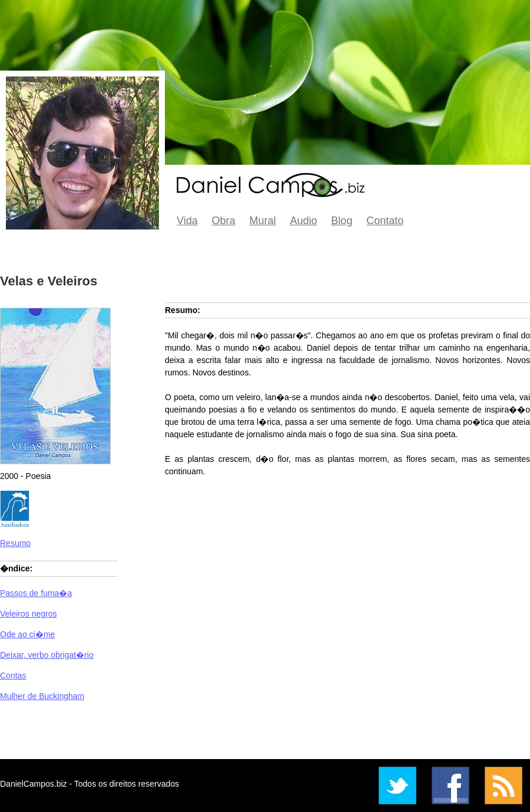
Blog (342, 221)
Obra (224, 221)
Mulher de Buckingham (42, 696)
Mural (263, 221)
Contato (385, 221)
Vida (187, 221)
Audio (303, 221)
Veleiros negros (29, 614)
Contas (13, 675)
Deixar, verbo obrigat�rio (47, 655)
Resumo (15, 543)
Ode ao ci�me (27, 634)
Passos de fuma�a (36, 593)
